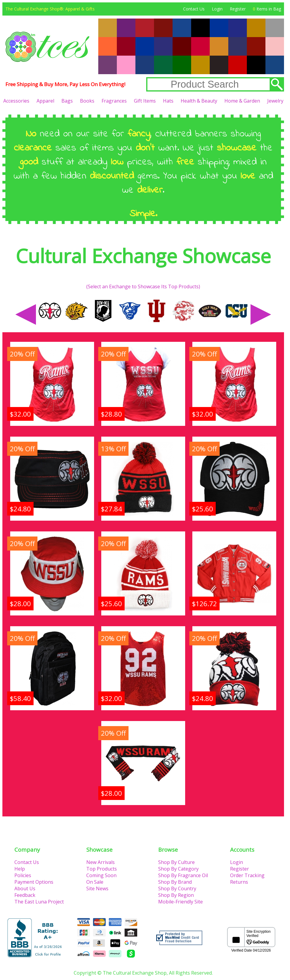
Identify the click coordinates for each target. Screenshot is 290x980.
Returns (239, 882)
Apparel (45, 101)
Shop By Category (178, 869)
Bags (67, 101)
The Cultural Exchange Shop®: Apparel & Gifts (50, 9)
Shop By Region (176, 895)
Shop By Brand (175, 882)
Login (217, 9)
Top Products (102, 869)
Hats (168, 101)
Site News (97, 888)
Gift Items (145, 101)
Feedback (25, 895)
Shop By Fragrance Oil (183, 875)
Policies (23, 875)
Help (20, 869)
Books (87, 101)
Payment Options (34, 882)
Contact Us (194, 9)
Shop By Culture (176, 862)
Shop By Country (177, 888)
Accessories (16, 101)
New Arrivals (101, 862)
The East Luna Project (39, 902)
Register (238, 9)
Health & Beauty (199, 101)
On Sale (95, 882)
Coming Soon (101, 875)
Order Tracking (247, 875)
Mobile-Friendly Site (181, 902)
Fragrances (114, 101)
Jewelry (275, 101)
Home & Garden (242, 101)
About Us (25, 888)
